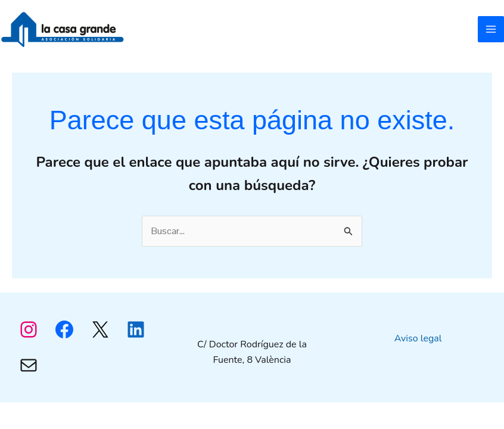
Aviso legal (418, 338)
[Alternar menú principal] (491, 29)
